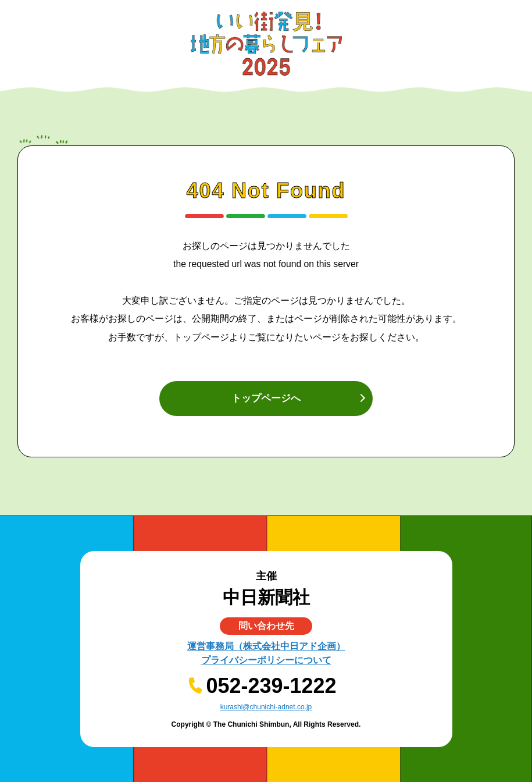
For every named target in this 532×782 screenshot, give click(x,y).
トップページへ (266, 398)
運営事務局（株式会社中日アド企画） (266, 646)
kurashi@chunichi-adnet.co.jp (266, 707)
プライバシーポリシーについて (266, 660)
